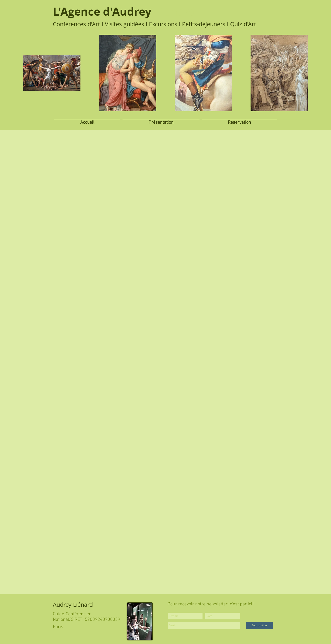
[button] (161, 120)
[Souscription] (259, 625)
